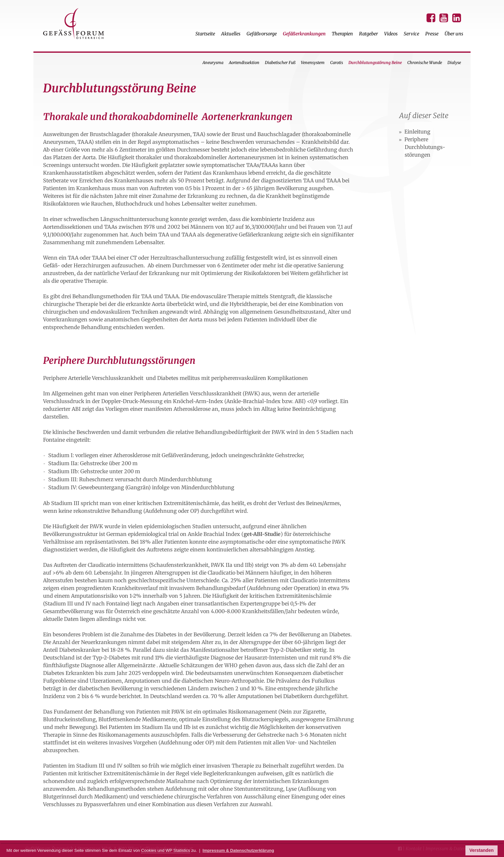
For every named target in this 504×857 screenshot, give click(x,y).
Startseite (205, 34)
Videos (391, 34)
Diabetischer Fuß (280, 63)
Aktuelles (231, 34)
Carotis (337, 63)
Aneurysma (213, 63)
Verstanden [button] (481, 850)
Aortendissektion (244, 63)
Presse (432, 34)
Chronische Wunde (425, 63)
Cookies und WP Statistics (166, 850)
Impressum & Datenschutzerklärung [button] (238, 850)
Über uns (454, 34)
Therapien (342, 34)
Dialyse (454, 63)
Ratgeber (369, 34)
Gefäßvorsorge (262, 34)
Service (411, 34)
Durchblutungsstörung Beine (375, 63)
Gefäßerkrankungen (304, 34)
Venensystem (313, 63)
